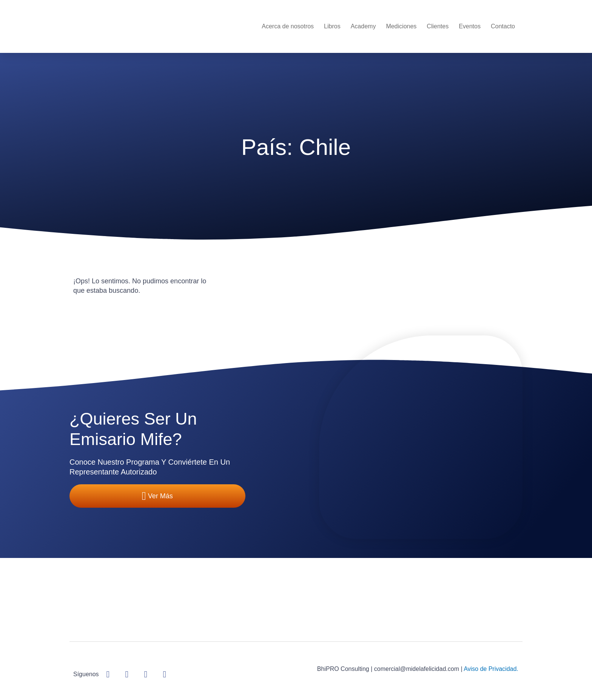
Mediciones (401, 26)
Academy (363, 26)
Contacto (503, 26)
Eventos (470, 26)
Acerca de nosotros (288, 26)
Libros (332, 26)
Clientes (438, 26)
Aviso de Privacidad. (491, 669)
